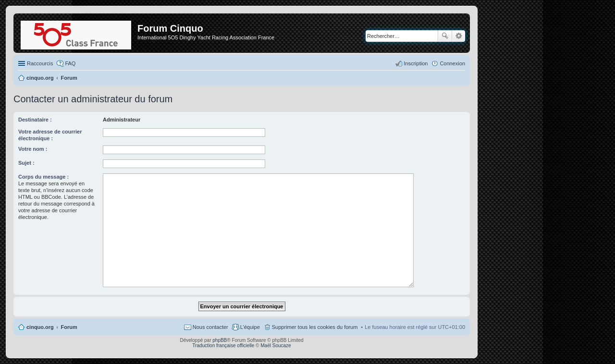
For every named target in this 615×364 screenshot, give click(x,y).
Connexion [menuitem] (452, 63)
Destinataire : (35, 120)
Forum (69, 327)
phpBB (220, 340)
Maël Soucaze (276, 346)
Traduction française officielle (223, 346)
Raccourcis (40, 63)
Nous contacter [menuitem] (210, 327)
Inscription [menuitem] (416, 63)
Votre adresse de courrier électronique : (50, 135)
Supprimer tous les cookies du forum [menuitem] (315, 327)
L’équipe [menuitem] (250, 327)
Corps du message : (43, 177)
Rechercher (445, 36)
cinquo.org (40, 327)
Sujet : (26, 163)
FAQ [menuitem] (70, 63)
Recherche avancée (459, 36)
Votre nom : (33, 149)
